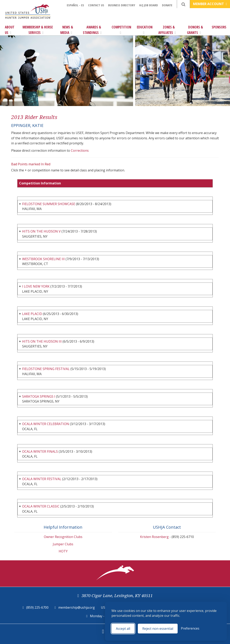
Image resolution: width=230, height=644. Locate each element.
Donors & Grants (195, 30)
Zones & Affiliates (167, 30)
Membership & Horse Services (38, 30)
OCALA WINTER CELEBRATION (46, 424)
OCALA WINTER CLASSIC (41, 506)
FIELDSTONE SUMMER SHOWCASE (49, 204)
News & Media (67, 30)
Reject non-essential (158, 629)
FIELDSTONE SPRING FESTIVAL (46, 369)
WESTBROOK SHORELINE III (43, 259)
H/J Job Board (149, 5)
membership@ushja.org (77, 607)
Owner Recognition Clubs (63, 537)
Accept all (123, 629)
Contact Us (96, 5)
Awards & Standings (92, 30)
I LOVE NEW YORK (36, 286)
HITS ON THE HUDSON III (42, 341)
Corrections (80, 150)
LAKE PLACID (32, 314)
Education (145, 30)
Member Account (210, 4)
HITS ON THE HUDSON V (41, 231)
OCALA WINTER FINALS (40, 451)
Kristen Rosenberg (154, 537)
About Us (10, 30)
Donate (167, 5)
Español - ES (75, 5)
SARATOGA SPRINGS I (39, 396)
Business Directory (122, 5)
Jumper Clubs (63, 544)
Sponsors (219, 27)
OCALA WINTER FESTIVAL (42, 479)
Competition (121, 30)
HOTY (63, 551)
